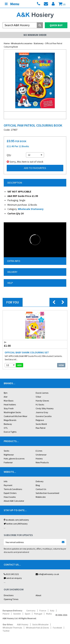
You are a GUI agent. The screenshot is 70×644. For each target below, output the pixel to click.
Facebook (57, 628)
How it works (10, 497)
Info (6, 481)
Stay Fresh (9, 408)
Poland (6, 614)
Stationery (39, 43)
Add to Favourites (35, 168)
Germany (31, 611)
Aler (6, 397)
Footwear (8, 462)
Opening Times (11, 599)
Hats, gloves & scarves (14, 459)
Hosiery (39, 459)
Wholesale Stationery (31, 209)
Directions (9, 595)
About (38, 595)
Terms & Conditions (13, 489)
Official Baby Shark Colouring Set (27, 352)
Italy (52, 611)
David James (42, 393)
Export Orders (10, 493)
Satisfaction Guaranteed (47, 493)
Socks (6, 451)
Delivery (40, 481)
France (43, 611)
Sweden (17, 614)
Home (7, 43)
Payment (8, 485)
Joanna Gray (42, 412)
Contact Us (41, 489)
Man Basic (9, 401)
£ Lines (39, 451)
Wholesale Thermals (12, 628)
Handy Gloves (42, 401)
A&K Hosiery (23, 624)
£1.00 (19, 344)
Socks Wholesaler (40, 624)
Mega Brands (10, 420)
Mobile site (41, 497)
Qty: (9, 155)
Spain (28, 614)
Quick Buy (56, 25)
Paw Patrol (41, 428)
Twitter (6, 631)
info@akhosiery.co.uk (47, 574)
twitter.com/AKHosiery (16, 524)
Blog (38, 485)
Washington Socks (12, 412)
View (61, 365)
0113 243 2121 (11, 574)
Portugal (38, 614)
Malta (49, 614)
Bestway (8, 424)
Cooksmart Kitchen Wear (15, 416)
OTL (6, 428)
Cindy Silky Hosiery (45, 408)
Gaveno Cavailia (44, 416)
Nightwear (9, 455)
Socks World (41, 424)
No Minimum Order (35, 35)
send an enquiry (13, 578)
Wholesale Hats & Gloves (37, 628)
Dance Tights (10, 432)
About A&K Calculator (14, 501)
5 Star (38, 397)
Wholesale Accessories (22, 43)
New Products (42, 462)
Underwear (41, 455)
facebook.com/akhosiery (16, 520)
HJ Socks (40, 404)
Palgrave (40, 420)
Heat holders (10, 404)
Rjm (6, 393)
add (20, 365)
